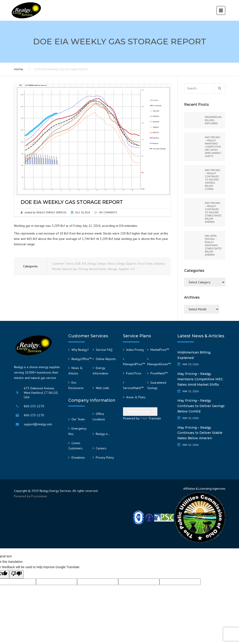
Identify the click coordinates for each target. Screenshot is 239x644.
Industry (159, 263)
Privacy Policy (105, 457)
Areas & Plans (136, 397)
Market (56, 269)
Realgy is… (103, 434)
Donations (78, 457)
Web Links (103, 388)
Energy (92, 263)
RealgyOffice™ (82, 359)
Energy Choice (106, 263)
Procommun (39, 496)
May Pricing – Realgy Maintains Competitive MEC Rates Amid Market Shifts (200, 379)
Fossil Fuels (145, 263)
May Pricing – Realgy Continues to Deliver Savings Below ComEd (201, 406)
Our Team (78, 419)
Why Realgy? (80, 350)
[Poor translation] (16, 574)
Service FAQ (104, 350)
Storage (112, 269)
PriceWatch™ (159, 373)
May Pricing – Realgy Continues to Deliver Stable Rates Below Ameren (200, 433)
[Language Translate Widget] (140, 412)
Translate (151, 418)
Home (19, 69)
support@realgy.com (38, 424)
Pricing (83, 269)
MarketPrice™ (160, 350)
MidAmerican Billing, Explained (194, 355)
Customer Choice (63, 263)
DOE (78, 263)
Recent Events (98, 269)
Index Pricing (135, 350)
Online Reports (106, 359)
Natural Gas (70, 269)
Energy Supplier (126, 263)
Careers (101, 448)
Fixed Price (134, 373)
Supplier (124, 269)
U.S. (133, 269)
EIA (84, 263)
